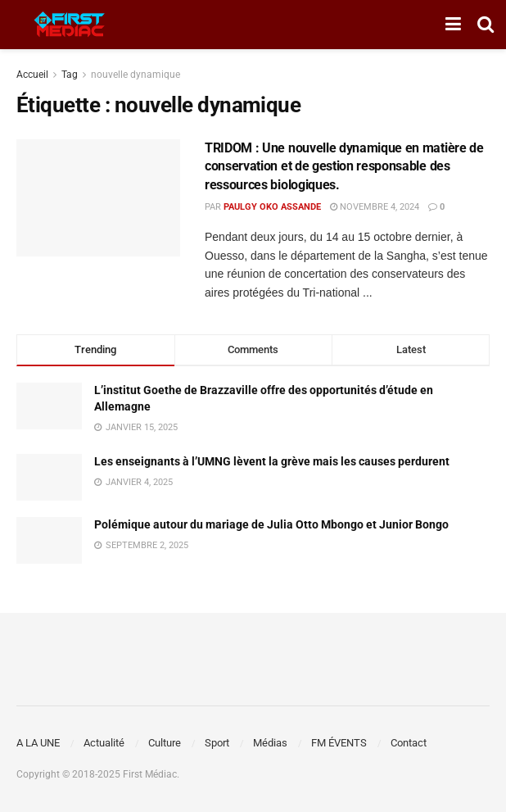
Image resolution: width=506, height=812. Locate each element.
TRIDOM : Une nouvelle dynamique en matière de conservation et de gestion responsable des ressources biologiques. (344, 166)
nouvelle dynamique (136, 75)
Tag (70, 75)
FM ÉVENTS (339, 743)
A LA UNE (38, 743)
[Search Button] (486, 25)
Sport (217, 743)
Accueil (32, 75)
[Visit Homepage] (70, 25)
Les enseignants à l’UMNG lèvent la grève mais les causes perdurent (272, 461)
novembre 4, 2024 (375, 207)
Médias (270, 743)
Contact (409, 743)
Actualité (104, 743)
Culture (165, 743)
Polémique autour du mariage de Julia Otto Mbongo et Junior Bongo (271, 524)
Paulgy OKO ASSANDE (272, 207)
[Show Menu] (453, 25)
